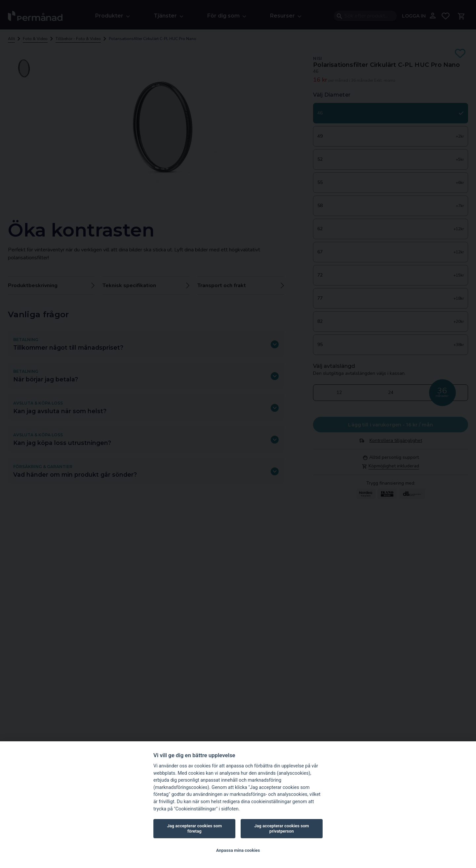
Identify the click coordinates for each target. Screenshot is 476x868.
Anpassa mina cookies (238, 850)
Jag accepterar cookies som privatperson (282, 828)
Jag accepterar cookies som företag (194, 828)
